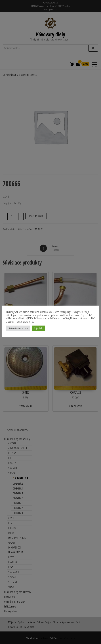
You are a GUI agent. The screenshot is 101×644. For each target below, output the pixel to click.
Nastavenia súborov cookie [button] (18, 328)
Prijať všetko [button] (39, 328)
